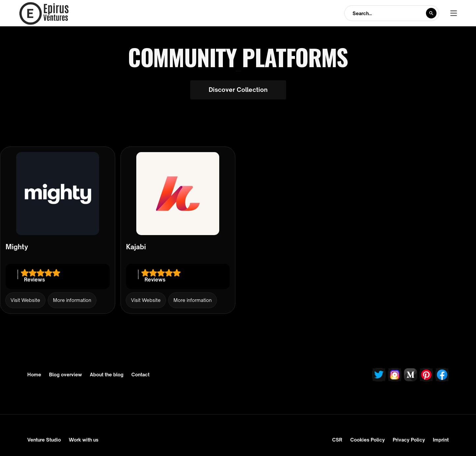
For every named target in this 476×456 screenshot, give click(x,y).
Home (34, 375)
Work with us (84, 440)
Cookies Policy (368, 440)
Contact (140, 375)
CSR (337, 440)
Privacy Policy (409, 440)
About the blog (107, 375)
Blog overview (66, 375)
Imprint (441, 440)
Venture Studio (44, 440)
